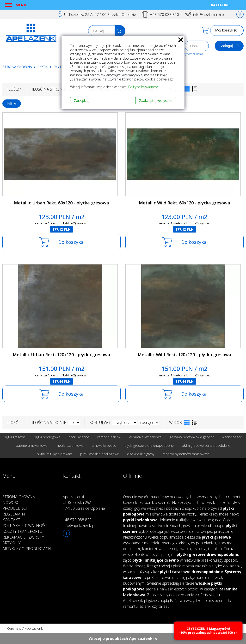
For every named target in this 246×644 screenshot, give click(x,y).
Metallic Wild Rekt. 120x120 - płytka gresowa (184, 355)
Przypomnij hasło (192, 54)
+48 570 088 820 (165, 14)
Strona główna (17, 67)
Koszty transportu (22, 531)
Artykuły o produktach (27, 549)
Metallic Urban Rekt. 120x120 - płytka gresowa (61, 355)
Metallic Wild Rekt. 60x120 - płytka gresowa (184, 203)
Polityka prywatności (25, 526)
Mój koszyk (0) (227, 30)
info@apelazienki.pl (209, 14)
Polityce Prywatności (144, 87)
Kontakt (11, 520)
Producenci (15, 508)
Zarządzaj (82, 101)
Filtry (12, 104)
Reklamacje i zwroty (23, 537)
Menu (21, 5)
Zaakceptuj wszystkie (156, 101)
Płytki (43, 67)
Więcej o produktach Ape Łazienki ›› (123, 638)
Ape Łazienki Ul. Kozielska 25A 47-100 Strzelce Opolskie (84, 503)
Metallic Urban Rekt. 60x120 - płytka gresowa (61, 203)
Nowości (11, 503)
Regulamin (14, 514)
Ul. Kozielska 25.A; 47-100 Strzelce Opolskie (100, 14)
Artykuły (12, 543)
